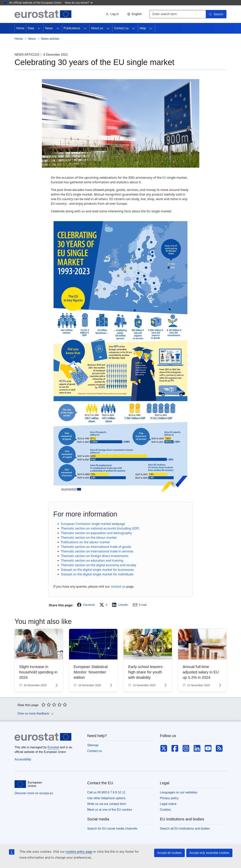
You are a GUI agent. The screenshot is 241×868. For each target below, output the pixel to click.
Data (31, 28)
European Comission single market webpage (93, 524)
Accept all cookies (169, 853)
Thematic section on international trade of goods (96, 547)
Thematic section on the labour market (89, 538)
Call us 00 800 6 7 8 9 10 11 (106, 792)
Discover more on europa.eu (34, 793)
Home (20, 28)
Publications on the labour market (85, 542)
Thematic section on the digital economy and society (99, 565)
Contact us (121, 28)
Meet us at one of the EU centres (110, 810)
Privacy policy (169, 798)
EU (164, 178)
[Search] (216, 14)
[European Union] (28, 784)
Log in (112, 14)
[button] (134, 14)
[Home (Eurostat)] (43, 14)
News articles (50, 39)
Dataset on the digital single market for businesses (97, 570)
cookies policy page (79, 852)
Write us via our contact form (107, 804)
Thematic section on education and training (93, 560)
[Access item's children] (39, 28)
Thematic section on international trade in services (97, 551)
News (49, 28)
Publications (72, 28)
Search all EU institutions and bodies (185, 829)
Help (143, 28)
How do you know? (79, 3)
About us (97, 28)
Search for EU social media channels (112, 829)
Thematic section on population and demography (96, 533)
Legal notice (168, 804)
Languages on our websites (179, 792)
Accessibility (23, 759)
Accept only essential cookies (209, 853)
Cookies (165, 810)
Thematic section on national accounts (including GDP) (100, 528)
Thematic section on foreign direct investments (95, 556)
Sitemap (93, 745)
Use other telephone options (106, 798)
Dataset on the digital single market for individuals (98, 574)
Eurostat (53, 747)
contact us (118, 586)
